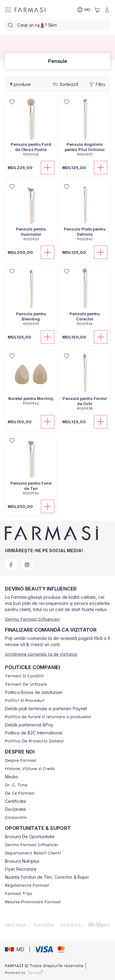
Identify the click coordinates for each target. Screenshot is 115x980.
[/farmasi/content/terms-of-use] (26, 684)
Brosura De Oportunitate (30, 837)
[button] (16, 949)
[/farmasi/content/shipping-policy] (48, 717)
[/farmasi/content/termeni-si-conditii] (24, 676)
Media (11, 777)
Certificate (15, 801)
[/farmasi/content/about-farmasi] (21, 761)
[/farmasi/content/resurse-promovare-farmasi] (33, 902)
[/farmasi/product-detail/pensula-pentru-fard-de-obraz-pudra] (31, 129)
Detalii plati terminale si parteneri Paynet (46, 709)
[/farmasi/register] (32, 619)
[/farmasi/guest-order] (41, 654)
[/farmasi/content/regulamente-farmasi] (27, 885)
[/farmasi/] (30, 10)
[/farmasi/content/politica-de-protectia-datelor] (34, 741)
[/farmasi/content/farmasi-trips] (19, 894)
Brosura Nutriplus (22, 861)
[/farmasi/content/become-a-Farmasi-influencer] (32, 845)
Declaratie (15, 809)
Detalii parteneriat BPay (29, 725)
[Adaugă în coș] (48, 168)
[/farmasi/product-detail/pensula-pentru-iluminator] (31, 214)
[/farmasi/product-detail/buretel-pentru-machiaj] (31, 381)
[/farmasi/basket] (97, 10)
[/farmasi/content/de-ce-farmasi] (20, 793)
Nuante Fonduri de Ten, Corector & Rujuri (47, 877)
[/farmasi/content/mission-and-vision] (30, 769)
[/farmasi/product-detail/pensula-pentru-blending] (31, 298)
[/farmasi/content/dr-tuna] (16, 785)
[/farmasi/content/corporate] (16, 818)
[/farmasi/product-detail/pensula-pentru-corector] (85, 298)
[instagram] (27, 565)
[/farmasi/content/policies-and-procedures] (25, 701)
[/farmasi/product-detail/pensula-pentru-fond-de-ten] (31, 468)
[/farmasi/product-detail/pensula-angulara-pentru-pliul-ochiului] (85, 129)
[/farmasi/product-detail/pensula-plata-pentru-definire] (85, 214)
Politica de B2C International (34, 733)
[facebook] (11, 565)
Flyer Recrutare (21, 869)
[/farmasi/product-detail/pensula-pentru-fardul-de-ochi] (85, 383)
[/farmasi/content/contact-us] (33, 853)
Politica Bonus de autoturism (34, 692)
